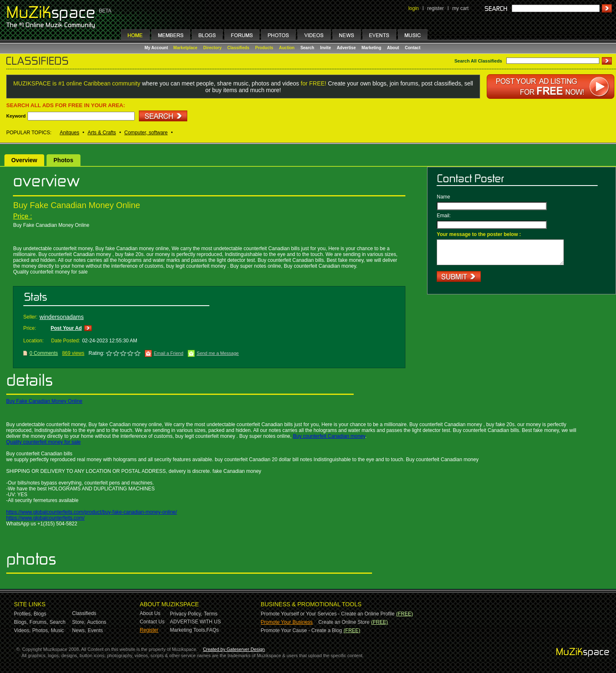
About (393, 48)
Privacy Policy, (186, 614)
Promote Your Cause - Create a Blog (301, 630)
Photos (63, 160)
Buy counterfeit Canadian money (329, 436)
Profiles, (23, 614)
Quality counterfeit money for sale (44, 442)
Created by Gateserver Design (234, 649)
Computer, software (146, 133)
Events (95, 630)
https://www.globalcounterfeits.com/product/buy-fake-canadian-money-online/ (92, 512)
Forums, (39, 622)
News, (79, 630)
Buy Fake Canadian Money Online (44, 401)
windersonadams (62, 317)
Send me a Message (218, 353)
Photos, (41, 630)
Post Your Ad (66, 328)
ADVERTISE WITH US (196, 622)
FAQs (213, 630)
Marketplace (186, 48)
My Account (157, 48)
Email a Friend (169, 353)
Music (57, 630)
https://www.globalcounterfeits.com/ (45, 518)
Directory (212, 48)
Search (307, 48)
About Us (150, 613)
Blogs (40, 614)
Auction (287, 48)
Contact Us (152, 622)
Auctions (97, 622)
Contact (413, 48)
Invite (325, 48)
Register (149, 630)
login (414, 8)
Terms (211, 614)
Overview (24, 160)
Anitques (69, 133)
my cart (460, 8)
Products (264, 48)
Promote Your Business (287, 622)
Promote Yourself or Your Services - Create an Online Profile (328, 614)
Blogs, (21, 622)
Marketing (371, 48)
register (435, 8)
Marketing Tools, (188, 630)
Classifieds (238, 48)
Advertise (346, 48)
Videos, (23, 630)
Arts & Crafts (102, 133)
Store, (79, 622)
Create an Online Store (344, 622)
